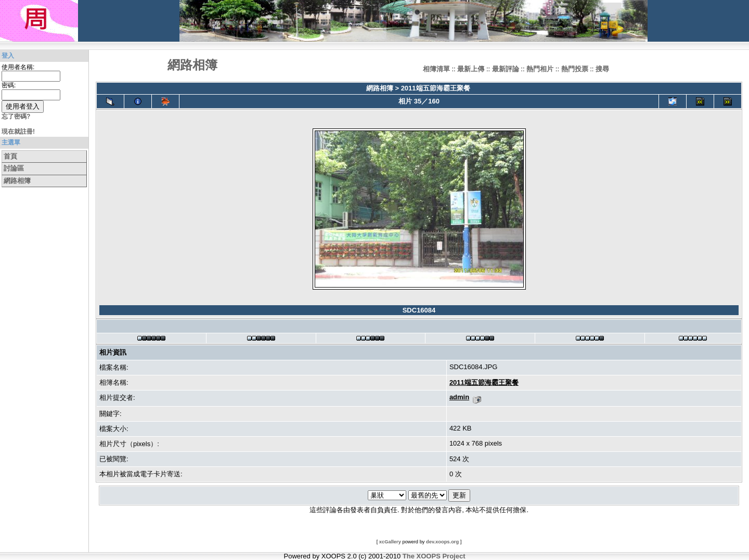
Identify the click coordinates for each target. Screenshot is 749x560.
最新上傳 (471, 69)
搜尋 (602, 69)
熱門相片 (540, 69)
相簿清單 (436, 69)
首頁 (10, 156)
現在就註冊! (18, 132)
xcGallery (390, 542)
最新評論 (506, 69)
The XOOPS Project (434, 556)
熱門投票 (575, 69)
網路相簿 (17, 181)
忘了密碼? (16, 116)
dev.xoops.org (442, 542)
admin (459, 397)
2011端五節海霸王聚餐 (436, 88)
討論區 (14, 168)
